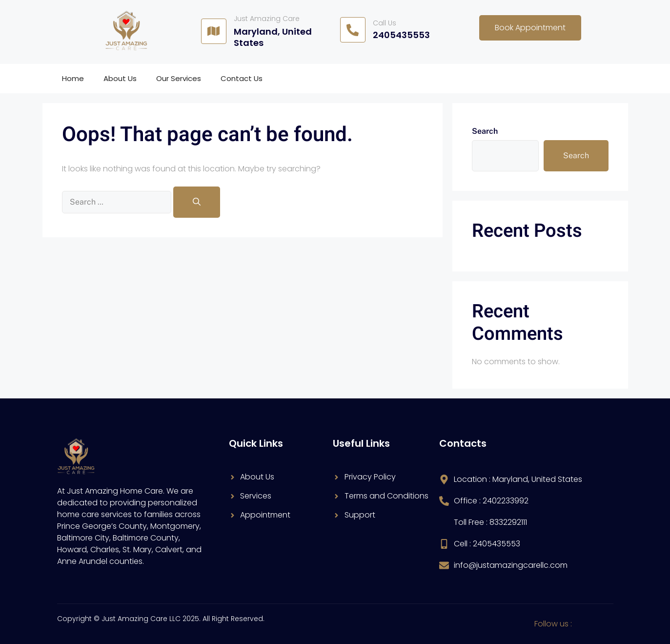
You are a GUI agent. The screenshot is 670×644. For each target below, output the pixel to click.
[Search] (197, 202)
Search (485, 131)
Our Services (179, 78)
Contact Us (242, 78)
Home (73, 78)
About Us (120, 78)
